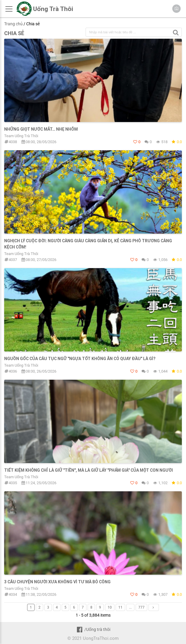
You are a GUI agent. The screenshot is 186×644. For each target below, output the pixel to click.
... (130, 607)
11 (120, 607)
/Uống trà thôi (93, 629)
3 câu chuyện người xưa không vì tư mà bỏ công (57, 582)
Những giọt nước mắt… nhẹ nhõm (41, 129)
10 (110, 607)
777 (141, 607)
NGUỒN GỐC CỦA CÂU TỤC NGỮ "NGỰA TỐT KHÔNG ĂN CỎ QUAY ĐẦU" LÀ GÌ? (80, 359)
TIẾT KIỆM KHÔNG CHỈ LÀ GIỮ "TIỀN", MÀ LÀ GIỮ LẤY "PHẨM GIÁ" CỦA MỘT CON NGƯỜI (89, 470)
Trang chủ (13, 24)
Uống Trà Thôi (53, 9)
